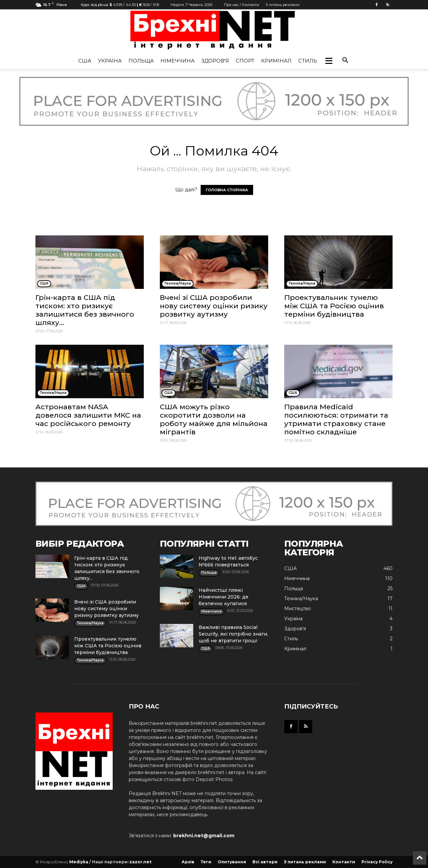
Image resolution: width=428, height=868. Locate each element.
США (85, 61)
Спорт (245, 61)
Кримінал (276, 61)
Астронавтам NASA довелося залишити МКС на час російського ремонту (88, 415)
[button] (329, 61)
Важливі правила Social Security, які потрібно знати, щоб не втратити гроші (233, 634)
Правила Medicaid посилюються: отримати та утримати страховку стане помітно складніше (336, 419)
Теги (206, 862)
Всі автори (265, 862)
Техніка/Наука (301, 599)
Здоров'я (215, 61)
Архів (188, 862)
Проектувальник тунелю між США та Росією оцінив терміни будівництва (334, 306)
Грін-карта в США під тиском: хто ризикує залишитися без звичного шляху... (85, 310)
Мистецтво (298, 609)
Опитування (232, 862)
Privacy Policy (377, 862)
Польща (141, 61)
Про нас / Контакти (242, 5)
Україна (110, 61)
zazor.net (140, 862)
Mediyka (79, 862)
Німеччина (178, 61)
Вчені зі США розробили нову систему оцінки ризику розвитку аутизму (214, 306)
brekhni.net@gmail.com (204, 836)
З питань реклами (283, 5)
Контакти (344, 862)
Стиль (308, 61)
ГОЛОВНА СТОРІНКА (227, 190)
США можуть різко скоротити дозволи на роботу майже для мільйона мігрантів (214, 419)
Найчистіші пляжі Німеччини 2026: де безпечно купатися (224, 597)
